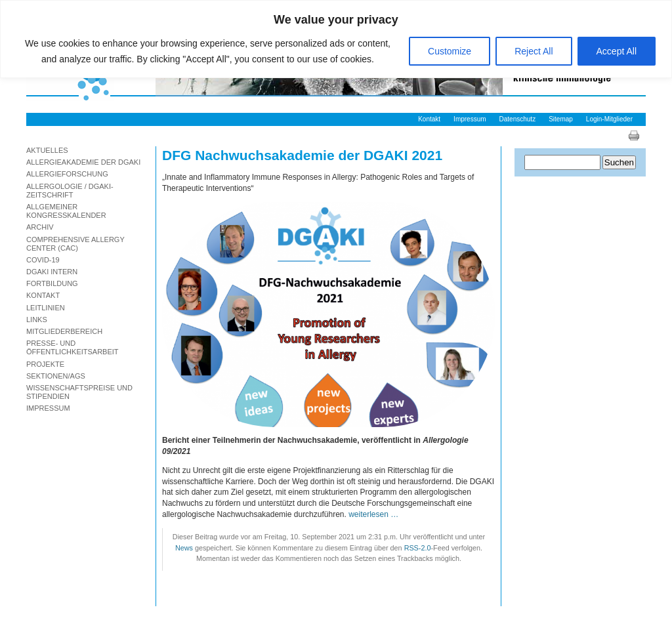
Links (37, 320)
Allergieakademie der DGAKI (83, 162)
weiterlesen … (373, 514)
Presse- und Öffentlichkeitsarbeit (73, 347)
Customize (450, 51)
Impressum (470, 119)
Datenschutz (518, 119)
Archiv (40, 227)
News (184, 548)
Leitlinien (46, 308)
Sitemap (561, 119)
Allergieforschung (67, 174)
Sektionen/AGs (56, 376)
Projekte (45, 364)
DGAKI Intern (52, 272)
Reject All (534, 51)
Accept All (617, 51)
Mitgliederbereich (64, 331)
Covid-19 (43, 260)
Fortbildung (52, 283)
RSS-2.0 (418, 548)
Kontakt (429, 119)
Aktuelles (47, 150)
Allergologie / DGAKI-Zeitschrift (70, 191)
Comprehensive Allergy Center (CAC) (75, 244)
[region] (336, 39)
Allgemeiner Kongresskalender (66, 211)
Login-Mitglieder (609, 119)
